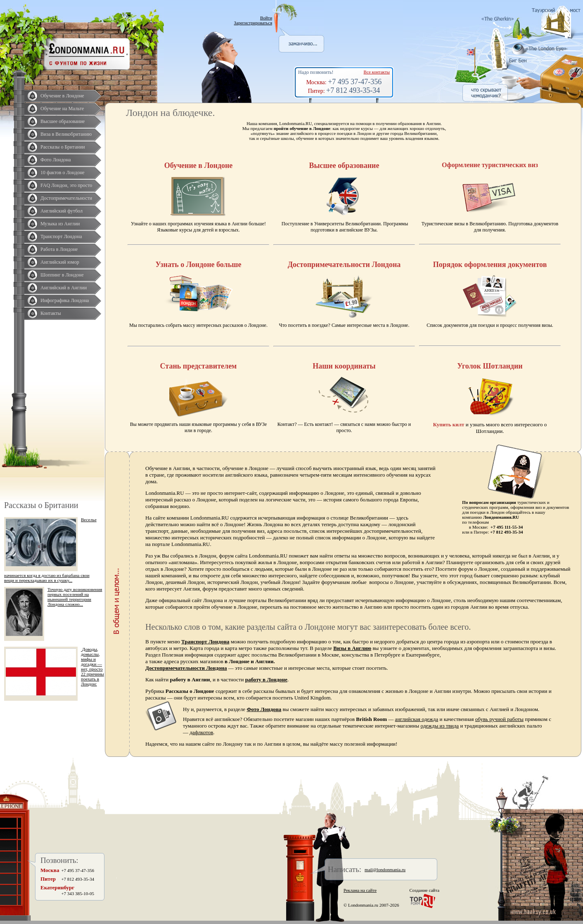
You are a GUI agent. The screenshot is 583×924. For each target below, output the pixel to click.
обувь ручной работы (499, 719)
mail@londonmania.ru (385, 870)
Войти (266, 18)
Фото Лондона (56, 160)
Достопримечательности (66, 198)
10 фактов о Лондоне (63, 173)
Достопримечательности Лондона (186, 668)
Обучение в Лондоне (62, 96)
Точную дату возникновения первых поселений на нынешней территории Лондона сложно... (75, 597)
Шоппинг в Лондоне (62, 275)
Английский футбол (62, 211)
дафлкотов (201, 732)
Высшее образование (63, 121)
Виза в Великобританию (66, 134)
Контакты (51, 313)
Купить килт (449, 424)
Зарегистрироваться (253, 23)
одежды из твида (440, 726)
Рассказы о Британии (63, 147)
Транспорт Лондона (61, 236)
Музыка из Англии (60, 224)
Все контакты (377, 72)
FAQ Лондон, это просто (66, 185)
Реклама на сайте (360, 890)
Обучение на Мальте (62, 109)
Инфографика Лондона (65, 300)
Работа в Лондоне (59, 249)
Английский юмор (60, 262)
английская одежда (417, 719)
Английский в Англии (64, 288)
